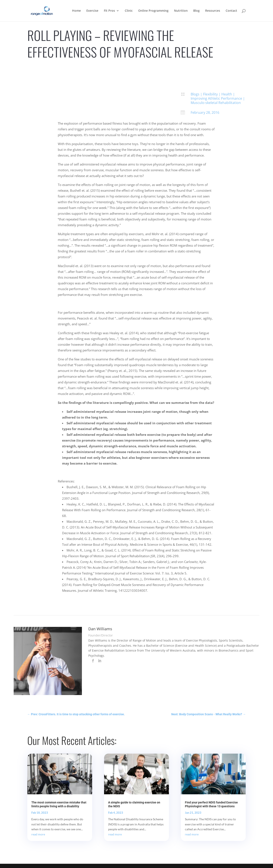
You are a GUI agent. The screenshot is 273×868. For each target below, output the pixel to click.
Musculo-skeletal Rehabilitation (216, 103)
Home (76, 11)
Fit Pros (109, 11)
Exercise (92, 11)
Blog (196, 11)
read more (38, 834)
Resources (213, 11)
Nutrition (181, 11)
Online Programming (153, 11)
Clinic (129, 11)
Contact (231, 11)
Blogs (195, 94)
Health (227, 94)
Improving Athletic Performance (216, 98)
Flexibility (210, 94)
